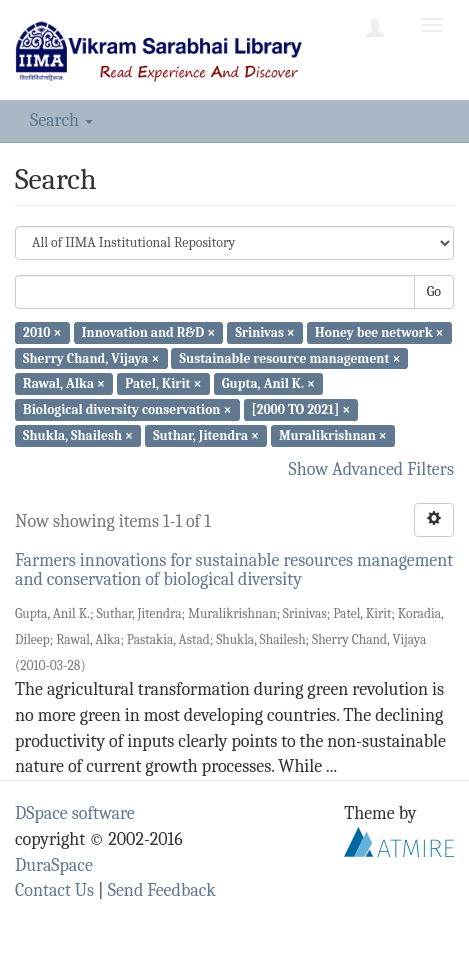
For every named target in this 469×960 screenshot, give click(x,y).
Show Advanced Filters (372, 469)
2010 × (42, 332)
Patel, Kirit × (163, 383)
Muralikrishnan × (333, 435)
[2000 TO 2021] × (301, 409)
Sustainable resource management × (290, 357)
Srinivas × (264, 332)
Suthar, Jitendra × (206, 435)
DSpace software (75, 813)
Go (434, 291)
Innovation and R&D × (149, 332)
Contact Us (54, 890)
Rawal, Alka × (64, 383)
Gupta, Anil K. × (268, 383)
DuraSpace (54, 865)
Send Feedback (162, 890)
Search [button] (61, 120)
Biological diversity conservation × (127, 409)
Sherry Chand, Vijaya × (91, 357)
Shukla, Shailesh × (78, 435)
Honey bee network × (379, 332)
